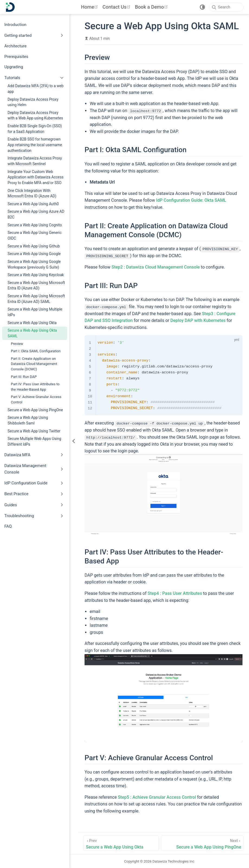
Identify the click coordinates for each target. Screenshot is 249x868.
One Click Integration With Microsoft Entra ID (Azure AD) (32, 193)
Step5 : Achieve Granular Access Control (157, 797)
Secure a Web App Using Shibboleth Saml (28, 420)
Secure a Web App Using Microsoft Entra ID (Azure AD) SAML (36, 299)
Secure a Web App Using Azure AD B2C (36, 214)
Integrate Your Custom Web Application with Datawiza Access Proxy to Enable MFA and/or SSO (35, 177)
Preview (17, 344)
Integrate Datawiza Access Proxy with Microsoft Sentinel (35, 161)
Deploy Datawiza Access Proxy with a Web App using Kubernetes (35, 115)
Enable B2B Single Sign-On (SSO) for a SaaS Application (35, 129)
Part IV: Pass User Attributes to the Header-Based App (35, 387)
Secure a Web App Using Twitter (34, 431)
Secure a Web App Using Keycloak (36, 275)
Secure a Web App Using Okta (32, 323)
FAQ (8, 526)
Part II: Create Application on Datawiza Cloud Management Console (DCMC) (34, 364)
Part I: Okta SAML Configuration (36, 351)
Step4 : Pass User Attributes (175, 593)
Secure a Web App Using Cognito (35, 225)
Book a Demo (152, 7)
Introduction (15, 25)
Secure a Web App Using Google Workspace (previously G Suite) (34, 264)
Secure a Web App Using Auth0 (33, 204)
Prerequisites (16, 57)
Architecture (15, 46)
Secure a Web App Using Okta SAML (32, 333)
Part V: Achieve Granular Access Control (36, 399)
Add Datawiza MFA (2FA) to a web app (36, 89)
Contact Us (117, 7)
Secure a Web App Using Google (34, 254)
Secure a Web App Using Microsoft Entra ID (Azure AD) (36, 285)
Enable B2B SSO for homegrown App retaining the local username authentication (35, 145)
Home (90, 7)
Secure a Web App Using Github (34, 246)
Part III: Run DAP (24, 377)
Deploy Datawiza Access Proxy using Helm (33, 102)
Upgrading (14, 67)
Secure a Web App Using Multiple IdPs (35, 312)
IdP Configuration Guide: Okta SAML (191, 200)
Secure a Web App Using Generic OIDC (35, 235)
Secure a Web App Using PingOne (35, 410)
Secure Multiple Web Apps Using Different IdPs (34, 441)
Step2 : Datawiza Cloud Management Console (156, 267)
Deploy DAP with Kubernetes (198, 320)
